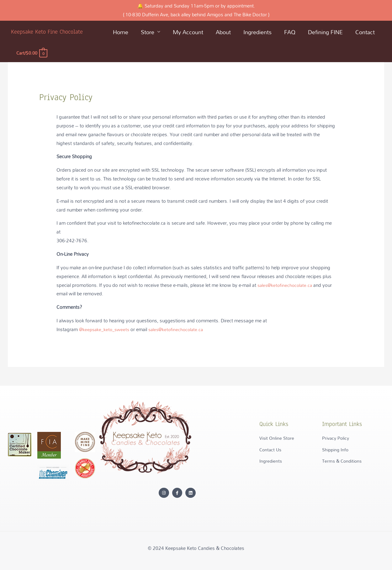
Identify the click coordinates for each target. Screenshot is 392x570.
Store (148, 32)
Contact (365, 32)
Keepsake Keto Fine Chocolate (48, 32)
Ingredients (257, 32)
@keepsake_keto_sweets (106, 329)
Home (121, 32)
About (223, 32)
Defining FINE (325, 32)
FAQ (290, 32)
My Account (188, 32)
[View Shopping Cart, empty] (32, 53)
